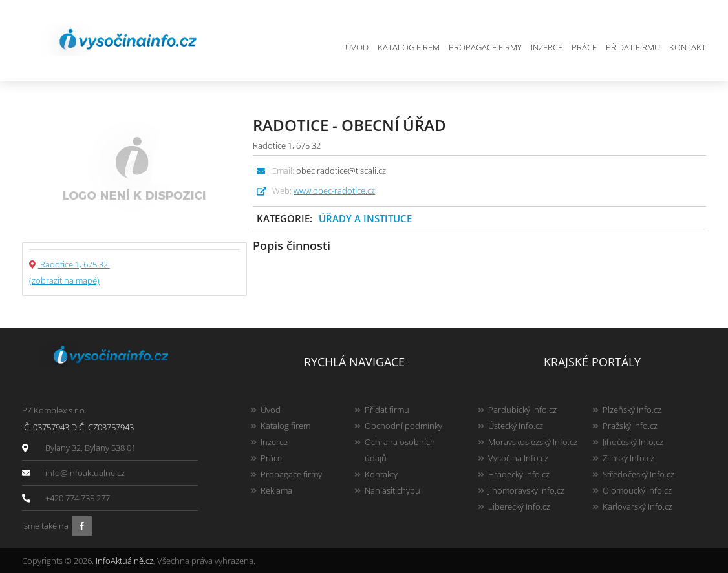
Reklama (276, 490)
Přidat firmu (633, 47)
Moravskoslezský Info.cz (533, 442)
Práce (584, 47)
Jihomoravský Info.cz (526, 490)
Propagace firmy (485, 47)
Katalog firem (409, 47)
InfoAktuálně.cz (124, 561)
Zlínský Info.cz (628, 458)
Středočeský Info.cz (638, 474)
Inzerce (547, 47)
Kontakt (688, 47)
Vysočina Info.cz (518, 458)
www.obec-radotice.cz (334, 191)
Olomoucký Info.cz (637, 490)
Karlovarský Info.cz (637, 506)
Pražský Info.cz (630, 426)
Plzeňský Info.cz (632, 410)
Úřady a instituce (365, 218)
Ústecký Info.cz (516, 426)
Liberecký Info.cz (519, 506)
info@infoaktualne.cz (85, 473)
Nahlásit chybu (392, 490)
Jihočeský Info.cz (633, 442)
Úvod (357, 47)
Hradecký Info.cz (519, 474)
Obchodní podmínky (403, 426)
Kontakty (381, 474)
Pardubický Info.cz (522, 410)
